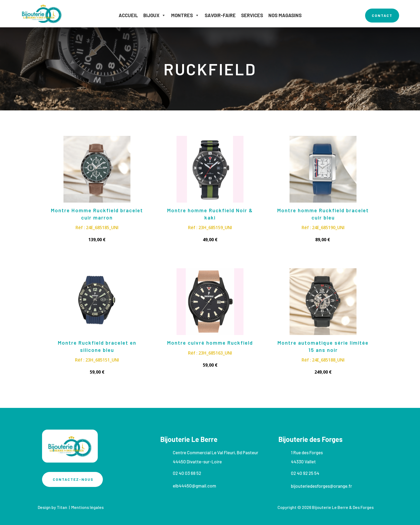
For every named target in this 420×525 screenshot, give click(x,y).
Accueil (128, 15)
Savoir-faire (220, 15)
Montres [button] (185, 15)
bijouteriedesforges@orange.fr (321, 486)
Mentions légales (87, 507)
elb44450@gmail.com (194, 486)
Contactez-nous (73, 479)
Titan (63, 507)
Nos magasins (285, 15)
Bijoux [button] (155, 15)
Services (252, 15)
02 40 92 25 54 (305, 473)
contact (382, 15)
